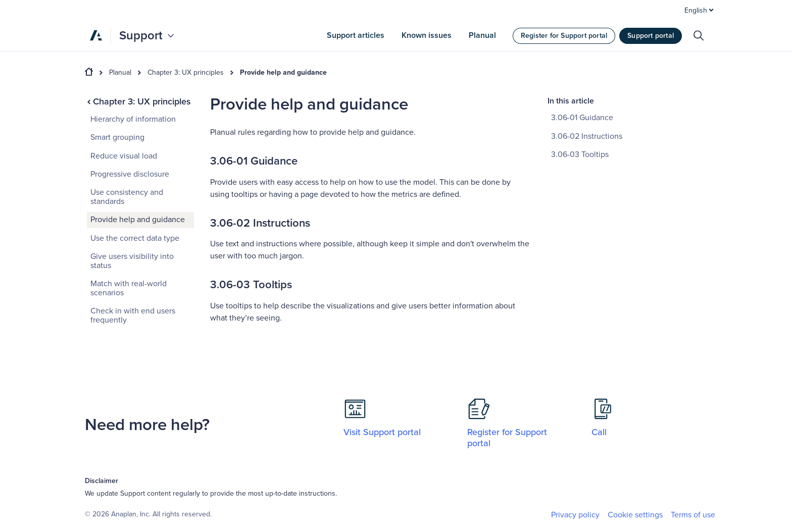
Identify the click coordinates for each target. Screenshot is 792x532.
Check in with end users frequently (133, 315)
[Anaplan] (96, 35)
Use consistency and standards (127, 197)
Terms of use (693, 515)
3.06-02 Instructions (587, 136)
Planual (120, 73)
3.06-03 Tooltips (580, 154)
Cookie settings (635, 515)
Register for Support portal (564, 36)
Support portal (651, 36)
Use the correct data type (135, 238)
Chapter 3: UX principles (186, 73)
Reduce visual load (124, 156)
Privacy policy (575, 515)
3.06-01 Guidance (582, 118)
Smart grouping (117, 137)
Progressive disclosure (130, 174)
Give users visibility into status (132, 261)
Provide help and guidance (283, 73)
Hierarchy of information (133, 119)
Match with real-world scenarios (129, 288)
